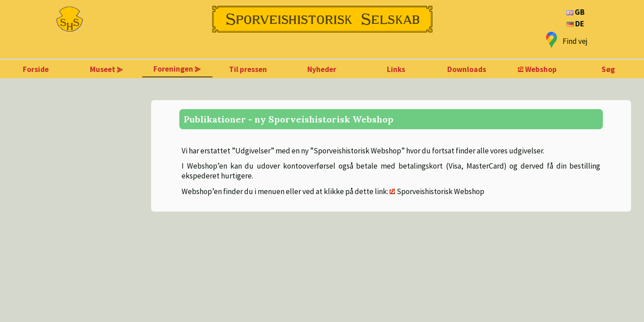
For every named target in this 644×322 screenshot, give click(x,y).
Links (396, 69)
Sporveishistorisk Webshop (441, 191)
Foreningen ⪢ (177, 69)
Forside (36, 69)
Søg (608, 69)
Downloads (467, 69)
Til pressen (248, 69)
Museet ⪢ (106, 69)
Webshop (541, 69)
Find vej (575, 41)
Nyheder (322, 69)
